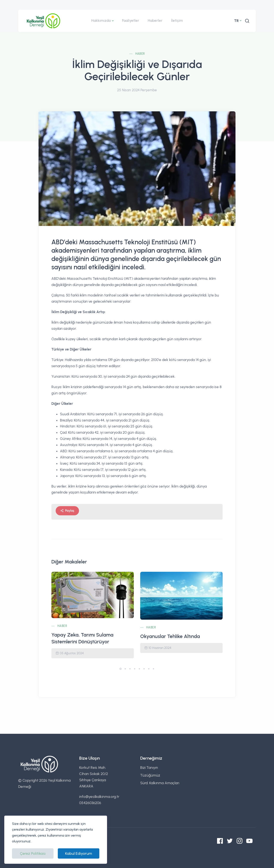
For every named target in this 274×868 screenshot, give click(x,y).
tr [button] (236, 21)
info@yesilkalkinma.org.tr (99, 797)
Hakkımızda (101, 21)
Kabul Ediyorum (79, 853)
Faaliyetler (131, 21)
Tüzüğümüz (150, 775)
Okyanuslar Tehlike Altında (170, 636)
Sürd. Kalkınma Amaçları (160, 783)
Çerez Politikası (33, 853)
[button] (121, 669)
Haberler (155, 21)
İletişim (177, 21)
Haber (140, 54)
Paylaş (67, 511)
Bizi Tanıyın (149, 768)
